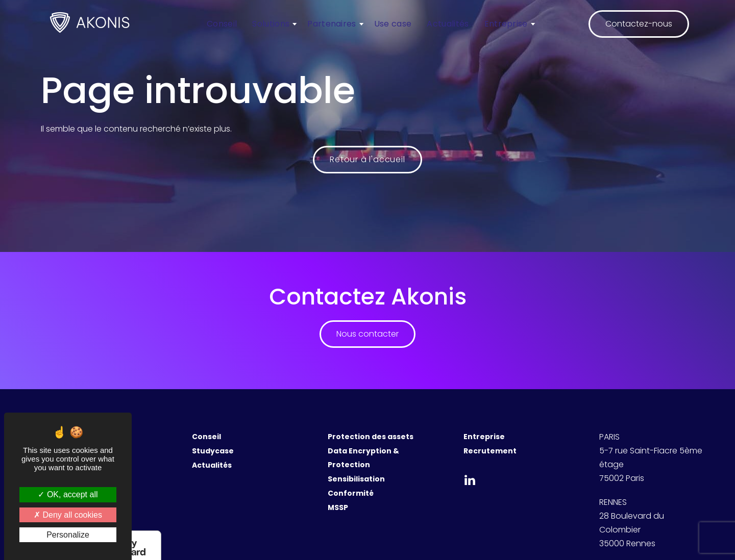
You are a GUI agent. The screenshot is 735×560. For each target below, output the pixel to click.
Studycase (213, 451)
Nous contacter (367, 334)
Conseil (222, 24)
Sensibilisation (356, 479)
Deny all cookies (68, 515)
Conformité (351, 493)
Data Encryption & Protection (363, 458)
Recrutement (490, 451)
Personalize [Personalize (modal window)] (68, 535)
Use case (393, 24)
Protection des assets (371, 437)
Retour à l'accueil (367, 159)
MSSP (338, 507)
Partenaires (332, 24)
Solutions (271, 24)
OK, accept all (68, 494)
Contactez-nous (639, 24)
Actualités (448, 24)
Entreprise (506, 24)
